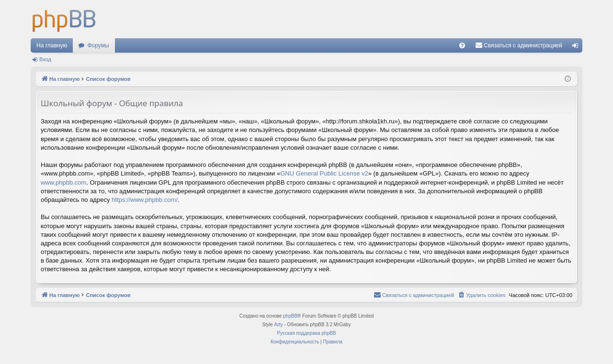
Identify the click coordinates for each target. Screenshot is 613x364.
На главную (52, 45)
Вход (45, 59)
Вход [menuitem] (577, 47)
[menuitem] (462, 45)
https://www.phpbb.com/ (145, 200)
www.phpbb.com (63, 182)
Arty (279, 325)
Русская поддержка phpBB (306, 333)
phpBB (290, 316)
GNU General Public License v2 (324, 173)
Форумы (98, 45)
